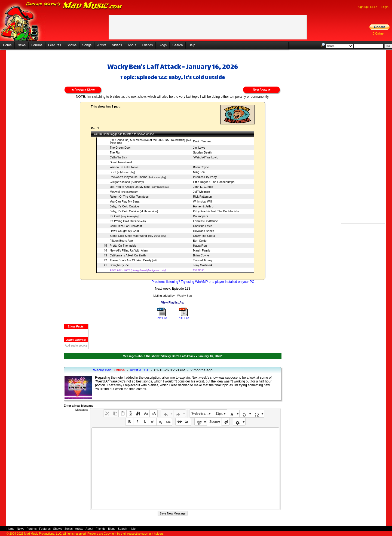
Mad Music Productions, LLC (43, 534)
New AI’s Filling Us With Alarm (129, 250)
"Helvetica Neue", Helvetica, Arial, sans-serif (201, 414)
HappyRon (200, 246)
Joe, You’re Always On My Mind (130, 187)
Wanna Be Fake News (124, 167)
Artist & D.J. (139, 370)
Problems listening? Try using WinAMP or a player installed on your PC (203, 282)
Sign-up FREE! (367, 7)
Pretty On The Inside (123, 246)
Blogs (163, 45)
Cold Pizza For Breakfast (126, 226)
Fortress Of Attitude (206, 221)
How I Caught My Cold (124, 231)
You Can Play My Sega (125, 201)
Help (192, 45)
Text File (161, 318)
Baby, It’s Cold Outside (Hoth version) (134, 211)
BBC (113, 172)
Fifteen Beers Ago (121, 241)
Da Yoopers (200, 216)
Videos (117, 45)
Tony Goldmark (203, 265)
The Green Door (120, 148)
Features (55, 45)
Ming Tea (199, 172)
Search (177, 45)
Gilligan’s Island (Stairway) (127, 182)
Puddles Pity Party (205, 177)
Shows (72, 45)
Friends (147, 45)
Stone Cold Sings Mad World (128, 236)
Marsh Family (202, 250)
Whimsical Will (202, 201)
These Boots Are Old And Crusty (131, 260)
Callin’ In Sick (118, 157)
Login (385, 7)
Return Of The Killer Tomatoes (129, 197)
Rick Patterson (202, 197)
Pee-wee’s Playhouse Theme (128, 177)
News (22, 45)
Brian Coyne (201, 167)
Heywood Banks (203, 231)
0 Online (378, 33)
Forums (37, 45)
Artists (102, 45)
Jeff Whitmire (201, 192)
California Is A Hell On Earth (128, 255)
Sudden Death (202, 152)
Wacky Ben (185, 296)
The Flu (115, 152)
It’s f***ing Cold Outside (125, 221)
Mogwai (115, 192)
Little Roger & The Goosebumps (214, 182)
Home (7, 45)
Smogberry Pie (119, 265)
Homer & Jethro (203, 206)
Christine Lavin (203, 226)
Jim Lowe (199, 148)
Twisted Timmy (203, 260)
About (132, 45)
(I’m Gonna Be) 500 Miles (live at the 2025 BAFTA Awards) (147, 140)
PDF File (183, 318)
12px (219, 414)
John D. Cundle (203, 187)
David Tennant (202, 141)
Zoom (214, 422)
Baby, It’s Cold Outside (124, 206)
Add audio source (76, 345)
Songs (87, 45)
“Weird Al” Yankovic (206, 157)
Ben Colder (200, 241)
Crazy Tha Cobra (204, 236)
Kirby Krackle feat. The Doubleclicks (216, 211)
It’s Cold (115, 216)
